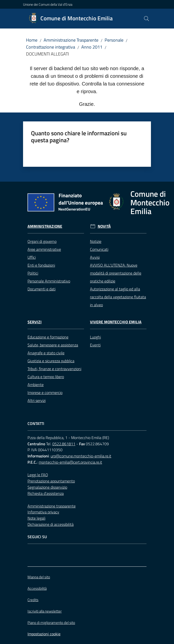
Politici (33, 273)
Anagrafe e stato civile (46, 353)
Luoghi (95, 337)
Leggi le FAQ (38, 475)
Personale (114, 40)
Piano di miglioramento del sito (51, 623)
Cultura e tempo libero (46, 377)
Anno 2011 (92, 47)
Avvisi (95, 257)
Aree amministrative (44, 249)
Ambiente (36, 385)
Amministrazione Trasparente (71, 40)
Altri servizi (37, 400)
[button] (146, 19)
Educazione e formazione (48, 337)
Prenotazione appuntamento (51, 481)
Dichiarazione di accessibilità (51, 524)
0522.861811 (64, 444)
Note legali (36, 518)
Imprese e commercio (45, 392)
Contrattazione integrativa (51, 47)
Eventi (95, 345)
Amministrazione (45, 226)
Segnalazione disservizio (47, 487)
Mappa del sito (39, 577)
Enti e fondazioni (41, 265)
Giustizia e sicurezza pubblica (51, 361)
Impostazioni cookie (44, 634)
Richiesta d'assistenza (46, 493)
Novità (104, 226)
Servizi (35, 322)
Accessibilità (37, 588)
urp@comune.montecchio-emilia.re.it (81, 456)
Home (32, 40)
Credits (33, 600)
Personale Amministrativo (49, 281)
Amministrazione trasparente (52, 506)
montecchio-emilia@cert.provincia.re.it (70, 462)
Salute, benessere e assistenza (53, 345)
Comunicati (99, 249)
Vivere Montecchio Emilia (116, 322)
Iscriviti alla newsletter (45, 611)
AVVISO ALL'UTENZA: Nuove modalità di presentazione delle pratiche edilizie (116, 273)
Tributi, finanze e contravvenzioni (54, 369)
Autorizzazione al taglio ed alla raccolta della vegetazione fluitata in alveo (118, 297)
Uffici (32, 257)
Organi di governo (42, 241)
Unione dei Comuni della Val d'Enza (48, 4)
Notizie (96, 241)
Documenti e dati (42, 289)
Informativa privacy (43, 512)
